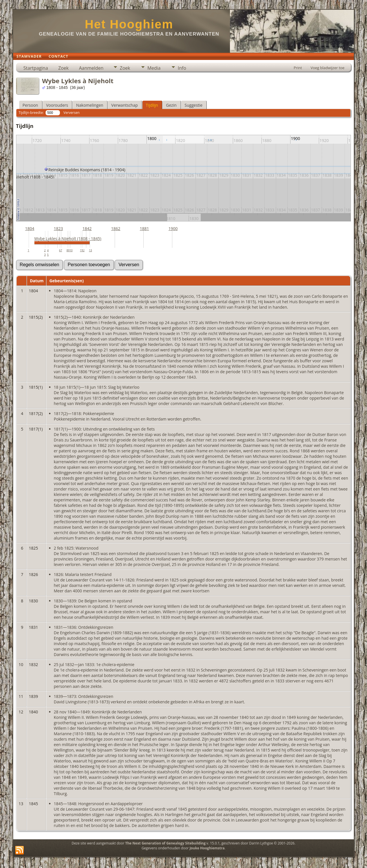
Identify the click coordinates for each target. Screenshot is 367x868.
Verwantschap (124, 105)
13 (90, 250)
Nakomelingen (90, 105)
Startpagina (36, 68)
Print (298, 68)
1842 (87, 228)
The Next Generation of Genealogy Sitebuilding (165, 843)
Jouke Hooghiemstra (207, 848)
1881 (145, 228)
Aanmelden (91, 68)
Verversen (71, 113)
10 (71, 250)
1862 (116, 228)
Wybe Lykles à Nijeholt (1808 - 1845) (68, 239)
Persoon (30, 105)
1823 (58, 228)
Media (154, 68)
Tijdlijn (152, 105)
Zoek (63, 68)
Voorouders (57, 105)
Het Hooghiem (129, 24)
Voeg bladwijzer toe (327, 68)
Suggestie (194, 105)
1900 (173, 228)
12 (83, 250)
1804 (30, 228)
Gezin (171, 105)
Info (182, 68)
